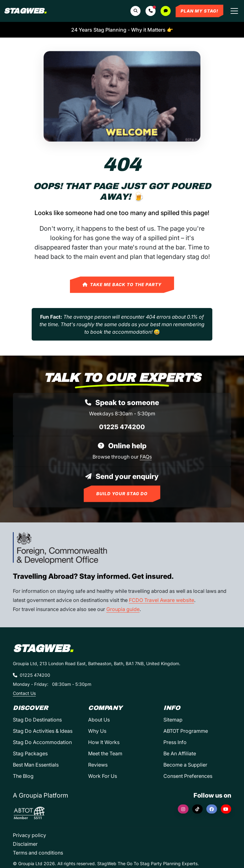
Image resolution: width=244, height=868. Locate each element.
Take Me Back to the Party (122, 285)
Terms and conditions (38, 853)
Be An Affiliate (180, 753)
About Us (99, 720)
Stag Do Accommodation (42, 742)
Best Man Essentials (36, 765)
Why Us (97, 731)
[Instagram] (183, 809)
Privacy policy (29, 835)
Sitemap (173, 720)
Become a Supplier (185, 765)
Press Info (175, 742)
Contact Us (24, 693)
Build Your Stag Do (122, 494)
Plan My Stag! (199, 11)
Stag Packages (30, 753)
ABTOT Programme (186, 731)
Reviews (98, 765)
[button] (151, 11)
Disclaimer (25, 844)
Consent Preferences (188, 776)
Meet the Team (105, 753)
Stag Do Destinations (37, 720)
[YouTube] (226, 809)
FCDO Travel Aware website (162, 600)
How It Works (104, 742)
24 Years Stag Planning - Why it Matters (122, 30)
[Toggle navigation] (234, 11)
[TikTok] (198, 809)
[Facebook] (212, 809)
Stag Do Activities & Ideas (43, 731)
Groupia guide (123, 609)
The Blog (23, 776)
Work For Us (103, 776)
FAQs (146, 457)
